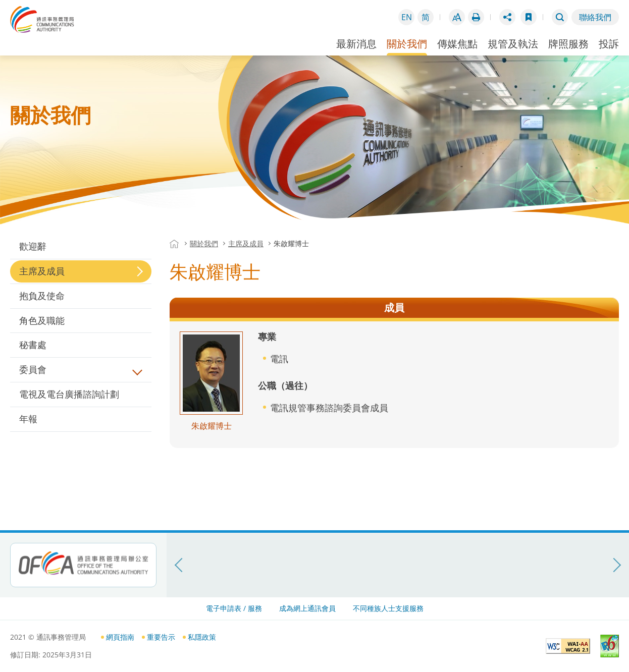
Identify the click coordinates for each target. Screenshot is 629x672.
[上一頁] (179, 565)
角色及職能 (42, 320)
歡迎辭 (33, 246)
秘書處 (33, 345)
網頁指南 (120, 637)
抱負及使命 (42, 296)
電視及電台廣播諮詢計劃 (69, 394)
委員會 (33, 369)
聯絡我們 (595, 17)
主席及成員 (42, 271)
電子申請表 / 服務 (234, 608)
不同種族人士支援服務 (388, 608)
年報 (28, 419)
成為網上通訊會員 (307, 608)
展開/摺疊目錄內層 (137, 370)
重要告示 (161, 637)
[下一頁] (616, 565)
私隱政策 (202, 637)
